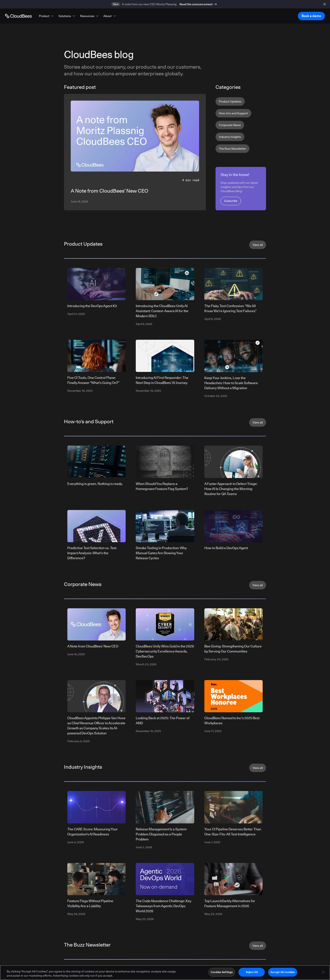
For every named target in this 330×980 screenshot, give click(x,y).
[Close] (323, 973)
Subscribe (231, 201)
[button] (47, 16)
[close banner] (325, 4)
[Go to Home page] (18, 16)
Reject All (252, 973)
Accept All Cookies (283, 973)
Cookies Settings (222, 973)
